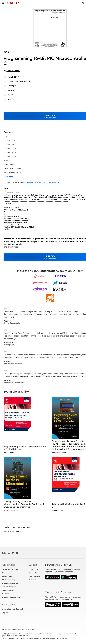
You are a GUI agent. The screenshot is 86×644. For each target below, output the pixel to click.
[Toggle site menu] (3, 3)
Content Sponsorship (11, 597)
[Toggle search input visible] (83, 3)
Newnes (11, 99)
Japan (5, 613)
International (9, 605)
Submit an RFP (8, 590)
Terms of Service (8, 638)
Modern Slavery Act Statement (56, 638)
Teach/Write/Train (10, 569)
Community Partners (11, 583)
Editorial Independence (35, 638)
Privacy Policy (34, 576)
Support (33, 565)
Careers (6, 573)
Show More (8, 177)
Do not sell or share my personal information (18, 629)
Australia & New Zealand (12, 609)
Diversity (6, 594)
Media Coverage (9, 580)
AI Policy (32, 580)
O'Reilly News (8, 576)
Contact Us (33, 569)
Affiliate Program (9, 587)
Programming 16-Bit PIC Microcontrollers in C (41, 182)
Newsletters (33, 573)
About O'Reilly (9, 565)
